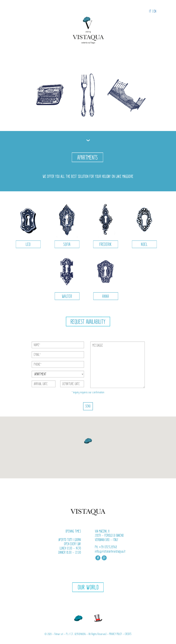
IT (150, 11)
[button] (88, 441)
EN (155, 11)
